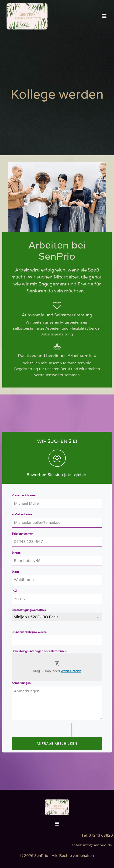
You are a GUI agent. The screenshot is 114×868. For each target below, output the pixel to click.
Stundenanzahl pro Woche (29, 632)
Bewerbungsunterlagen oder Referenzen (39, 651)
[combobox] (57, 617)
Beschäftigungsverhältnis (29, 610)
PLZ (14, 591)
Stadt (15, 572)
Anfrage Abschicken (57, 744)
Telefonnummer (22, 534)
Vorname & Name (24, 495)
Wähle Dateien (71, 671)
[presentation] (41, 730)
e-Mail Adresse (22, 514)
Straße (16, 553)
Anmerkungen (21, 683)
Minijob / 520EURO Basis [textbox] (36, 617)
